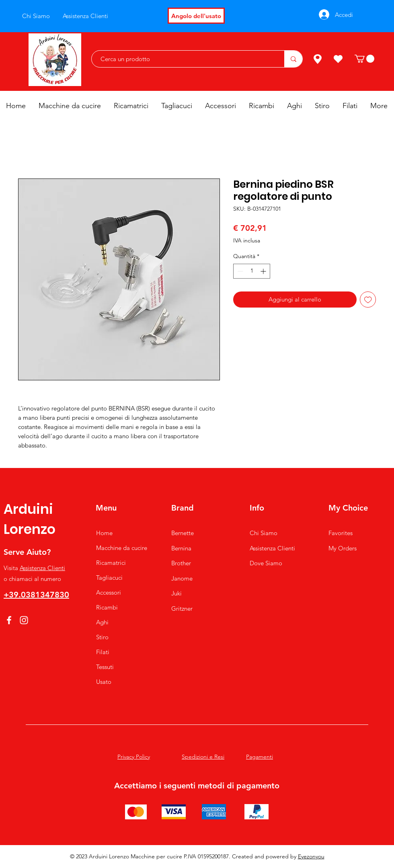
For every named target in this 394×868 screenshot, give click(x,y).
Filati (103, 652)
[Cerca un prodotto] (184, 59)
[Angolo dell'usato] (196, 16)
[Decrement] (239, 271)
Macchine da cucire (122, 548)
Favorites (341, 533)
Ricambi (107, 607)
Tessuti (105, 667)
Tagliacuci (109, 578)
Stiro (102, 637)
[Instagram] (24, 620)
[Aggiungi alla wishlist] (368, 300)
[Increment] (264, 271)
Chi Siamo (264, 533)
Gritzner (182, 608)
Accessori (109, 592)
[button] (364, 59)
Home (104, 533)
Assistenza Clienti (42, 568)
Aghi (102, 622)
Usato (104, 682)
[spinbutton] (252, 271)
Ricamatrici (111, 563)
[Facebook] (9, 620)
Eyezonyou (311, 856)
